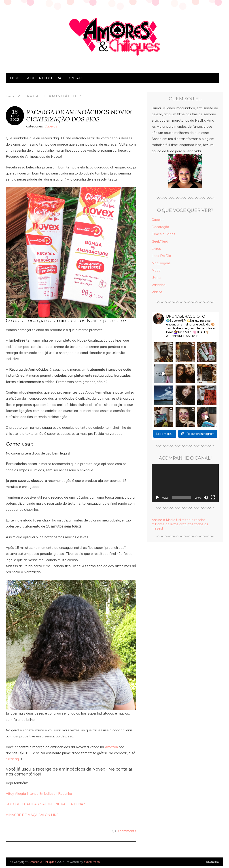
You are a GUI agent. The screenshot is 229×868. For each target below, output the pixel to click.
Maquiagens (161, 263)
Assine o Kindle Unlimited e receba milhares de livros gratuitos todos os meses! (180, 524)
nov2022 (15, 118)
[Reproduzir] (157, 498)
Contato (75, 78)
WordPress (92, 862)
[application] (185, 483)
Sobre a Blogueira (43, 78)
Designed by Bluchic (213, 862)
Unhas (156, 278)
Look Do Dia (161, 256)
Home (15, 78)
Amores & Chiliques (42, 862)
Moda (156, 270)
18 (15, 112)
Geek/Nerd (160, 241)
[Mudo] (206, 498)
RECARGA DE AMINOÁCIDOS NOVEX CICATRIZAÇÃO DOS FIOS (79, 116)
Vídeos (157, 292)
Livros (156, 249)
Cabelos (51, 126)
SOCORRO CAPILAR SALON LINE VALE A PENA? (45, 804)
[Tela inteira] (213, 498)
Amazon (111, 747)
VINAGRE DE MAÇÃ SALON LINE (32, 815)
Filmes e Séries (163, 234)
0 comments (126, 831)
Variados (159, 285)
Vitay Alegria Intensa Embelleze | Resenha (39, 794)
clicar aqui (14, 759)
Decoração (160, 227)
